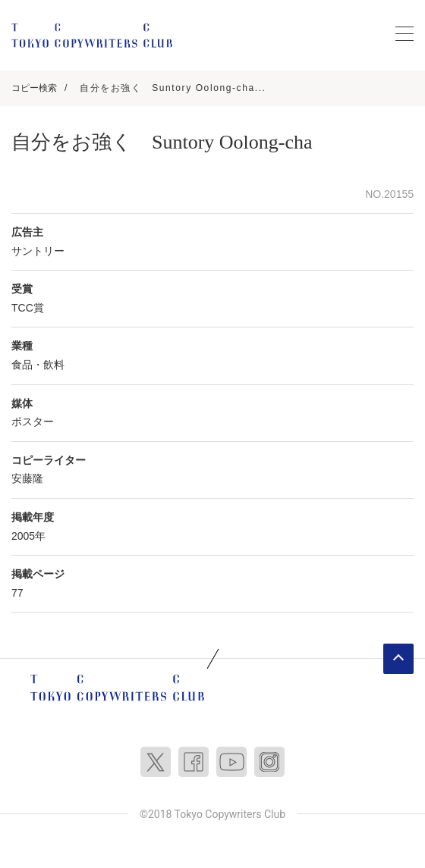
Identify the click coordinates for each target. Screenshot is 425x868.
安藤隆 (27, 478)
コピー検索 (34, 88)
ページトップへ (398, 659)
